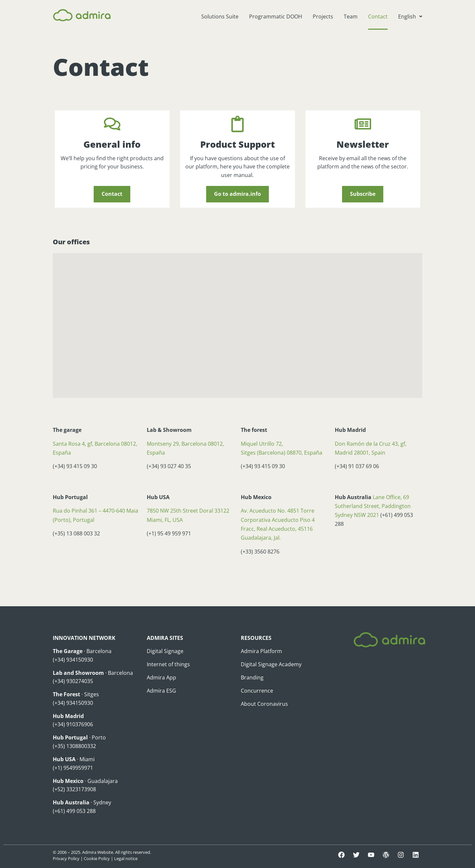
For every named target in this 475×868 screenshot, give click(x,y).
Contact (378, 16)
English (410, 16)
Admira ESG (161, 691)
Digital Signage (165, 651)
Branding (252, 677)
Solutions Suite (220, 16)
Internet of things (168, 664)
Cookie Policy (97, 858)
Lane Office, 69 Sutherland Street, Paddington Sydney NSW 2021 (373, 506)
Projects (323, 16)
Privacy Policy (66, 858)
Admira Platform (261, 651)
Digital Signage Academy (271, 664)
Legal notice (126, 858)
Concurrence (257, 691)
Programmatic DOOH (276, 16)
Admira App (161, 677)
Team (351, 16)
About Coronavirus (264, 704)
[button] (410, 16)
